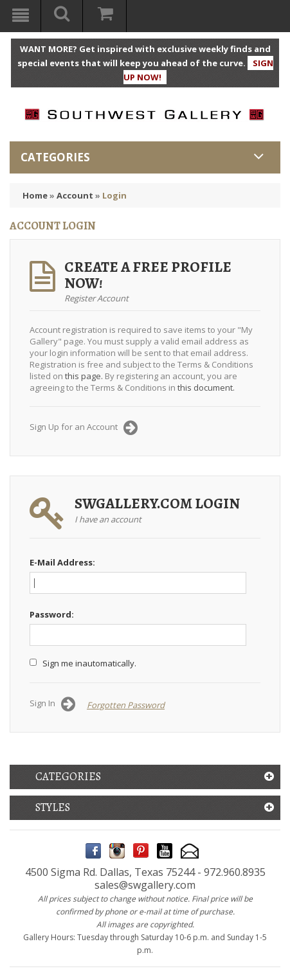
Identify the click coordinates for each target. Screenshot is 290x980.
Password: (52, 614)
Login (114, 195)
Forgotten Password (126, 705)
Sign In (52, 704)
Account (75, 195)
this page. (84, 376)
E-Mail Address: (62, 562)
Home (35, 195)
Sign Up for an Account (84, 428)
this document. (206, 388)
